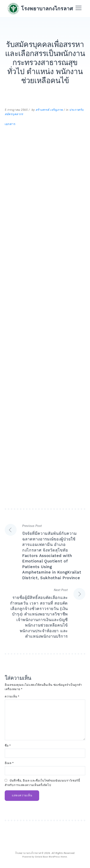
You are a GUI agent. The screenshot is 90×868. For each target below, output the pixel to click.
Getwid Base (42, 857)
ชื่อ (8, 746)
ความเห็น (12, 697)
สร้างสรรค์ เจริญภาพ (49, 110)
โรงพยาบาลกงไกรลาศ (47, 8)
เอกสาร (10, 124)
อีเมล (9, 763)
